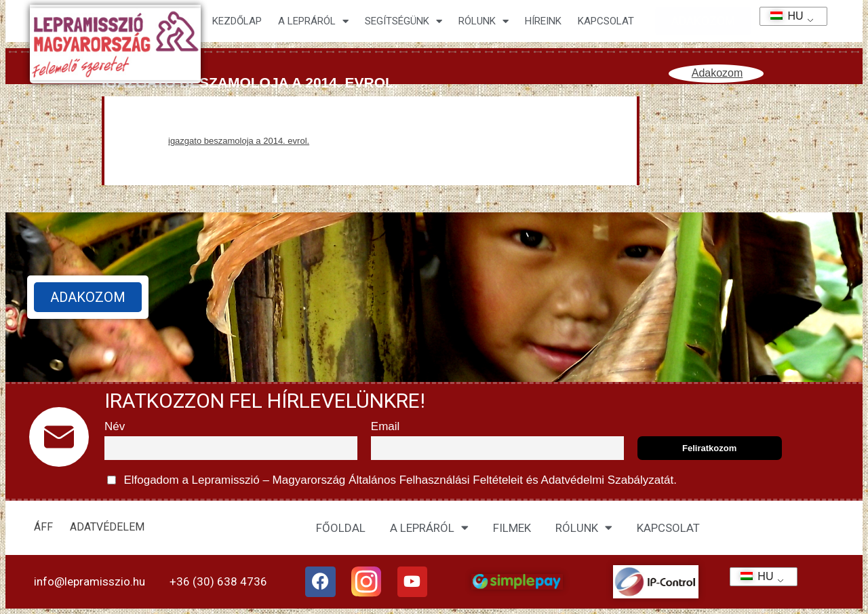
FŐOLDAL (341, 528)
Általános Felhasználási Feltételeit (435, 480)
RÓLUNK (584, 527)
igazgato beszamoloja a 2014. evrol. (239, 141)
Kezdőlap (237, 21)
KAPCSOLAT (606, 21)
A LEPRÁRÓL (429, 527)
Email (386, 426)
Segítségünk (403, 21)
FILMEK (512, 528)
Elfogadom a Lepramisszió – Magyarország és (392, 480)
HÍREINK (543, 21)
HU (782, 16)
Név (115, 426)
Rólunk (484, 21)
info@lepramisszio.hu (90, 581)
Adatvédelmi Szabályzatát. (608, 480)
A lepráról (313, 21)
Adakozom (717, 73)
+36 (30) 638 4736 (218, 581)
